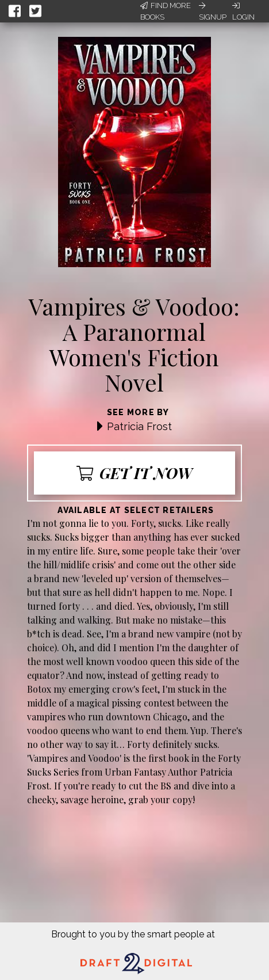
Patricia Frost (139, 426)
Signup (213, 12)
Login (243, 12)
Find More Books (166, 11)
